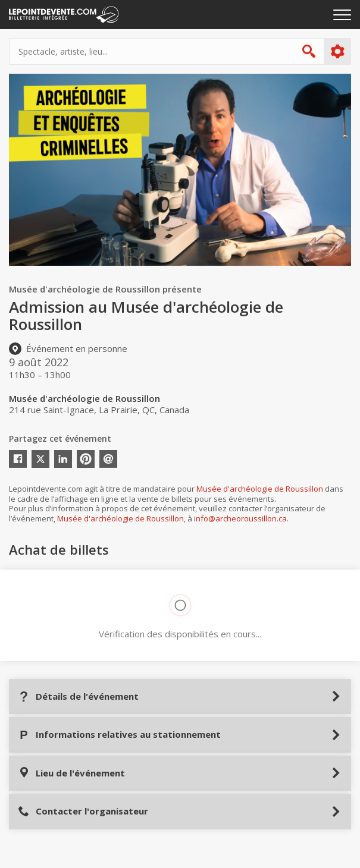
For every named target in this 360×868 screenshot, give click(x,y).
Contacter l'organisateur (83, 811)
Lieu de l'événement (71, 773)
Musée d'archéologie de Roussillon (260, 489)
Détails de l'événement (78, 696)
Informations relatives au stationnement (119, 735)
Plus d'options (337, 52)
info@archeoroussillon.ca (240, 518)
